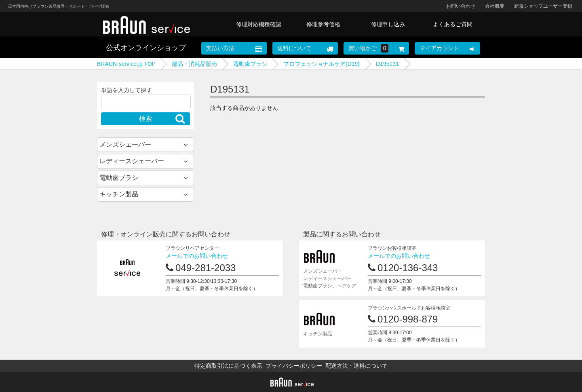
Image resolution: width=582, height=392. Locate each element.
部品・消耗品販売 (194, 64)
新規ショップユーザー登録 (543, 6)
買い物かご (369, 48)
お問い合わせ (461, 6)
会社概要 (495, 6)
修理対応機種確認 (259, 24)
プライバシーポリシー (294, 366)
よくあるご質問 (453, 24)
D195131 (387, 64)
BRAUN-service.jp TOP (126, 64)
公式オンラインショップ (146, 48)
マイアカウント (439, 48)
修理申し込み (388, 24)
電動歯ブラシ (250, 64)
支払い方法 (220, 48)
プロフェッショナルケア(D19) (322, 64)
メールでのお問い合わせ (197, 256)
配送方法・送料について (356, 366)
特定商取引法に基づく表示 (228, 366)
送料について (294, 48)
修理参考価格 (323, 24)
